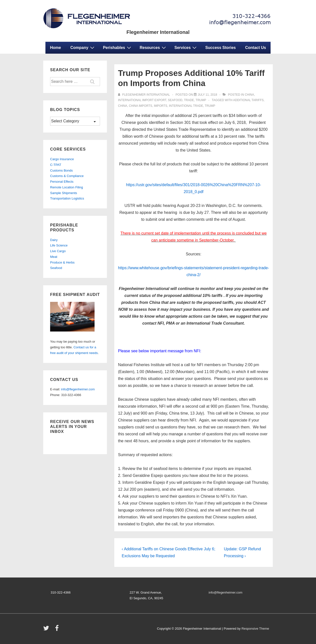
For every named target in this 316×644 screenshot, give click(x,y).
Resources (153, 47)
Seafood (56, 268)
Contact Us (256, 48)
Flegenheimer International (158, 32)
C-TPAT (56, 165)
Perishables (118, 47)
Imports (160, 106)
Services (186, 47)
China (249, 95)
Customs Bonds (61, 170)
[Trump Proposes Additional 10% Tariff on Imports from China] (207, 95)
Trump (201, 100)
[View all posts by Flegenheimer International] (144, 95)
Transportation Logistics (67, 198)
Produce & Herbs (62, 262)
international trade (186, 106)
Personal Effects (62, 182)
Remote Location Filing (67, 187)
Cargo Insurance (62, 159)
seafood (175, 100)
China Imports (140, 106)
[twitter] (47, 630)
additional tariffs (248, 100)
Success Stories (220, 48)
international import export (142, 100)
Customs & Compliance (67, 176)
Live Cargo (58, 251)
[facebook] (58, 630)
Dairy (54, 240)
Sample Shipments (64, 193)
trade (189, 100)
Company (83, 47)
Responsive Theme (255, 629)
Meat (54, 257)
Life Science (59, 245)
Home (56, 48)
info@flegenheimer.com (78, 389)
